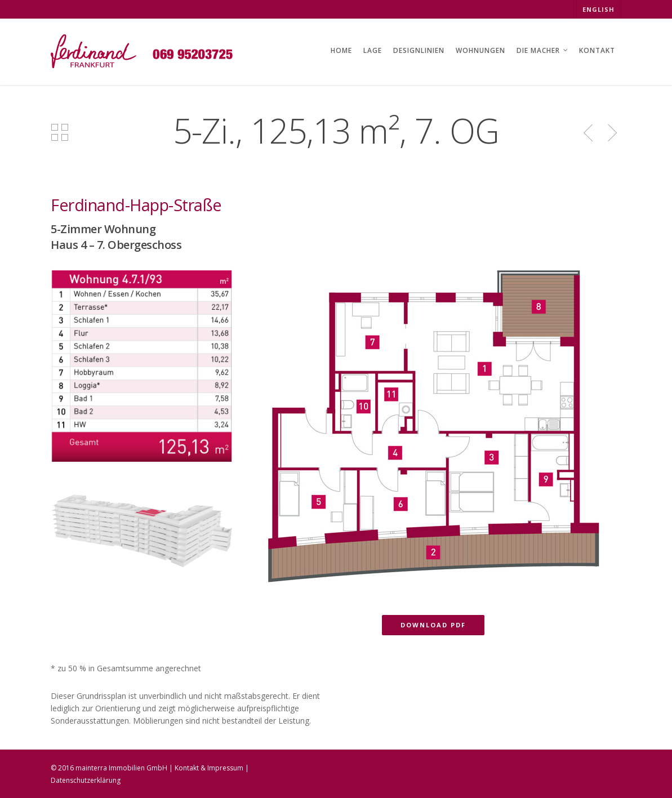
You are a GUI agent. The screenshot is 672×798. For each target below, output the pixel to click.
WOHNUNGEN (480, 50)
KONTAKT (597, 50)
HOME (341, 50)
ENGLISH (598, 9)
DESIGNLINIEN (419, 50)
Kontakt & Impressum (209, 768)
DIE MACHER (543, 52)
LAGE (373, 50)
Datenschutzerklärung (86, 780)
